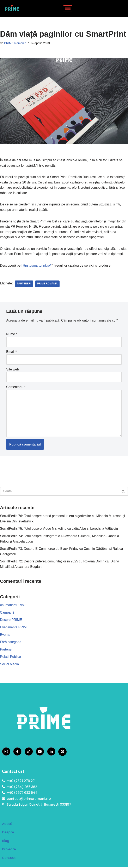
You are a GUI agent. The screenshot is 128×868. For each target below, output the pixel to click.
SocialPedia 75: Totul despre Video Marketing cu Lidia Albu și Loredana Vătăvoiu (59, 529)
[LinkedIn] (51, 752)
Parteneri (7, 650)
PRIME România (15, 43)
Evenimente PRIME (14, 628)
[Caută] (59, 492)
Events (5, 635)
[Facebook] (17, 752)
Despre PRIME (11, 621)
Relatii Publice (10, 657)
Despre (8, 833)
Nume (12, 334)
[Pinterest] (62, 753)
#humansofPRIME (13, 606)
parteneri (24, 284)
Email (11, 352)
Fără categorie (11, 643)
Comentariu (16, 387)
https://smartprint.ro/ (36, 266)
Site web (13, 370)
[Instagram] (6, 752)
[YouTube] (40, 752)
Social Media (10, 665)
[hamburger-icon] (68, 8)
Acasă (7, 825)
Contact (9, 859)
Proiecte (9, 850)
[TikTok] (29, 752)
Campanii (7, 613)
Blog (6, 842)
